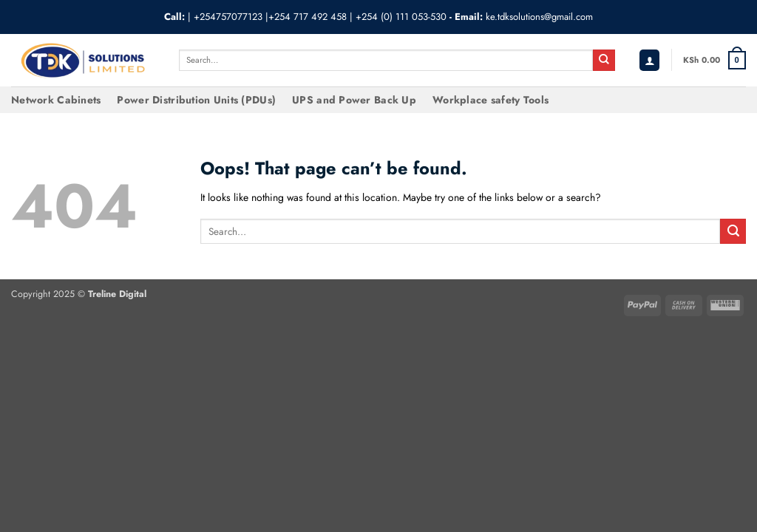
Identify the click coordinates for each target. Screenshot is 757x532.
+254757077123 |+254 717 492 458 (270, 17)
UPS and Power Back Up (354, 100)
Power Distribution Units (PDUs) (196, 100)
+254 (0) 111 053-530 (401, 17)
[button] (650, 60)
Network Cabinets (56, 100)
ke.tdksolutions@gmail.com (539, 17)
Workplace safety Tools (490, 100)
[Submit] (604, 61)
